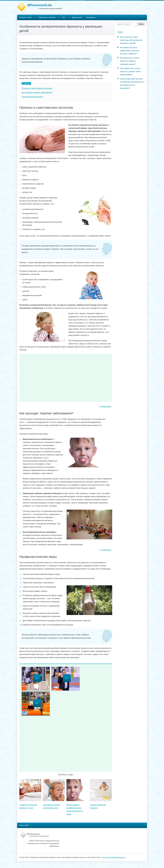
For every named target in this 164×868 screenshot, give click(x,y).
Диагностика (77, 17)
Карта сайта (24, 825)
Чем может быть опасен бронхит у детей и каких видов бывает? (130, 71)
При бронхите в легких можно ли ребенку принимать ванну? (130, 61)
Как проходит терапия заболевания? (37, 92)
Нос (64, 17)
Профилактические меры (32, 97)
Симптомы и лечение (47, 17)
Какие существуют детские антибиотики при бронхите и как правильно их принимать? (132, 83)
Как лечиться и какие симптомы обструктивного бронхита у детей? (131, 40)
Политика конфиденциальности (114, 857)
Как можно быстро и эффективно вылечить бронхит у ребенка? (130, 51)
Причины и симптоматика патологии (37, 88)
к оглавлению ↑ (106, 406)
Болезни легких (25, 17)
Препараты (91, 17)
